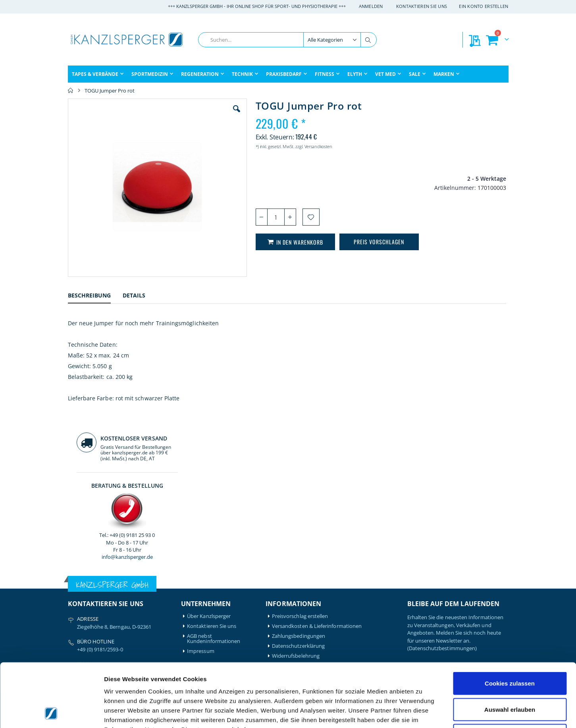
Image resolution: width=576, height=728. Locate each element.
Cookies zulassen (510, 624)
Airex (74, 583)
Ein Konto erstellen (484, 6)
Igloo (130, 593)
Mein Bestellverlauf (210, 593)
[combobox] (287, 40)
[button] (192, 115)
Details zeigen (422, 712)
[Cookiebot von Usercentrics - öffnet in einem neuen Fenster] (51, 713)
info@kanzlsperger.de (458, 228)
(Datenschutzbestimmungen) (442, 487)
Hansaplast (138, 583)
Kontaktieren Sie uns (422, 6)
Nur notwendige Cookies (510, 676)
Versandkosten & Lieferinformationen (317, 465)
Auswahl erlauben (510, 650)
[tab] (95, 296)
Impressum (201, 490)
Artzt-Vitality (83, 593)
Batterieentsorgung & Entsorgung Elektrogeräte (329, 505)
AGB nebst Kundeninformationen (214, 477)
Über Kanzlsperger (209, 455)
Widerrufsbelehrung (296, 495)
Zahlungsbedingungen (299, 475)
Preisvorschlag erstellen (300, 455)
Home (71, 91)
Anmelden (371, 6)
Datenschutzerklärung (298, 485)
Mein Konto (201, 583)
